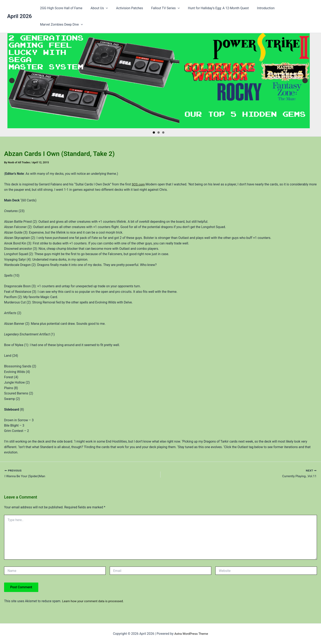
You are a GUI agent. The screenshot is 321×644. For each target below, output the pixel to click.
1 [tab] (154, 132)
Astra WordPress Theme (191, 634)
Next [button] (305, 81)
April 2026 (19, 16)
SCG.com (139, 184)
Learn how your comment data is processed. (94, 601)
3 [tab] (163, 132)
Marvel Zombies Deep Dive (60, 25)
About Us (97, 8)
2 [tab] (159, 132)
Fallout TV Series (160, 8)
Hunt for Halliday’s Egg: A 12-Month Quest (211, 8)
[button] (103, 8)
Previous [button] (12, 81)
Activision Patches (125, 8)
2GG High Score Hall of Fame (60, 8)
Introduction (257, 8)
